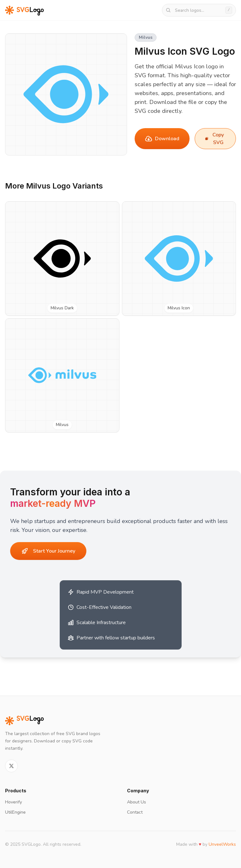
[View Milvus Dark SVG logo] (62, 258)
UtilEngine (15, 812)
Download (162, 139)
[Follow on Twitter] (11, 766)
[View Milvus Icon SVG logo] (179, 258)
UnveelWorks (222, 844)
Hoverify (13, 802)
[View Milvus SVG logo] (62, 375)
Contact (135, 812)
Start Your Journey (48, 551)
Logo (24, 721)
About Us (137, 802)
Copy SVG (214, 139)
